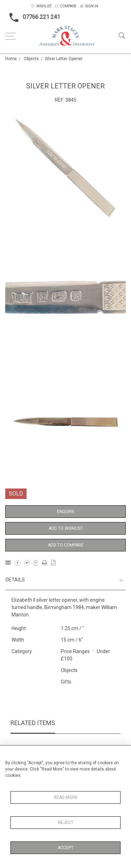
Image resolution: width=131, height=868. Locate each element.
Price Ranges (75, 651)
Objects (31, 59)
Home (11, 59)
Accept (65, 848)
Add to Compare (66, 545)
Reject (66, 823)
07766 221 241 (33, 17)
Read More (66, 797)
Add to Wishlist (66, 528)
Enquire (66, 512)
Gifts (66, 682)
